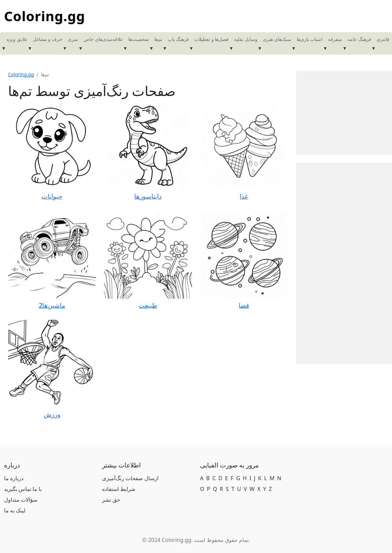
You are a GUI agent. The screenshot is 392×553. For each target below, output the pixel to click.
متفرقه (335, 39)
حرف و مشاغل (48, 39)
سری (73, 39)
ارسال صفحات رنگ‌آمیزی (130, 478)
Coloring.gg (45, 16)
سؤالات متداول (21, 500)
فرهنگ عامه (359, 39)
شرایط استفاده (119, 489)
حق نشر (111, 500)
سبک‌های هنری (277, 39)
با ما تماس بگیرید (23, 489)
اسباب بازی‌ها (310, 39)
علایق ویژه (17, 39)
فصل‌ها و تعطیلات (211, 39)
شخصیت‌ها (139, 39)
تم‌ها (158, 39)
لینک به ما (15, 510)
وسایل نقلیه (246, 39)
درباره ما (14, 478)
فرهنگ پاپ (179, 39)
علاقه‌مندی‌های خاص (103, 39)
